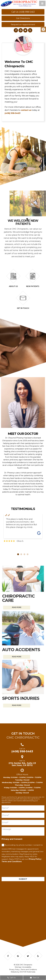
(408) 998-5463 (12, 113)
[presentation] (18, 871)
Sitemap (18, 967)
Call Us (12, 978)
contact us (26, 110)
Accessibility (27, 967)
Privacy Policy (35, 859)
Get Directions (23, 18)
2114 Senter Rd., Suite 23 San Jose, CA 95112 (22, 764)
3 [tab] (24, 554)
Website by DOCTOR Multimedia (23, 972)
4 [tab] (28, 554)
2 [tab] (21, 554)
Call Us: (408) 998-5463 (23, 12)
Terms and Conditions (12, 862)
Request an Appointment (23, 25)
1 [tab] (18, 554)
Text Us (35, 978)
